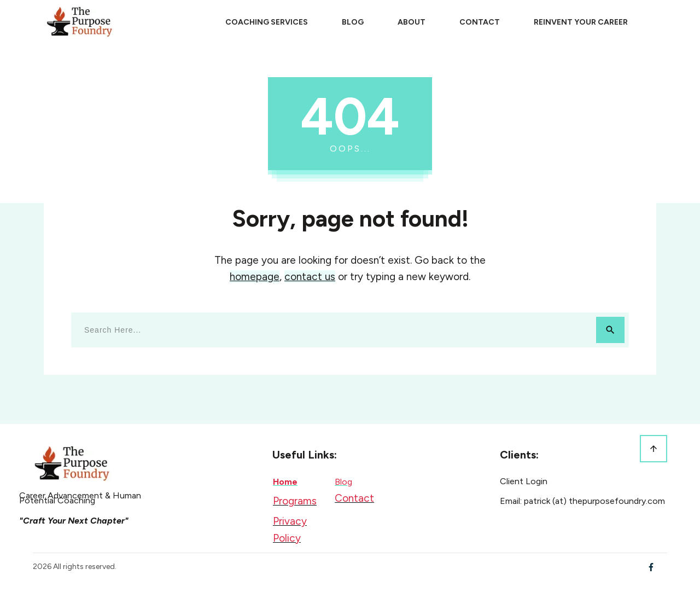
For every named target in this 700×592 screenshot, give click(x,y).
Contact (354, 498)
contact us (310, 277)
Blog (343, 482)
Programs (295, 501)
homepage (255, 277)
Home (285, 482)
